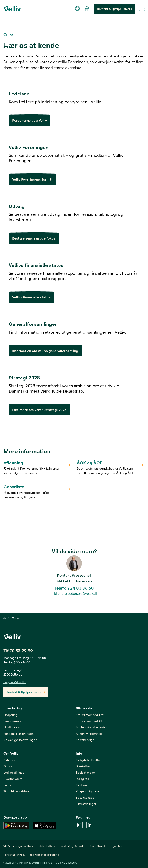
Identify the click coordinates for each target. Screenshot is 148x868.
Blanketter (83, 766)
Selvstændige (85, 740)
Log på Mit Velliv (15, 682)
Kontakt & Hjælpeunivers (115, 9)
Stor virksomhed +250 (91, 715)
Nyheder (9, 760)
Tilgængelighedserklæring (44, 855)
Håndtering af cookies (72, 846)
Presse (8, 785)
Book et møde (85, 772)
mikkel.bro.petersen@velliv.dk (74, 593)
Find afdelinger (86, 804)
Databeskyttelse (46, 846)
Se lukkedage (85, 797)
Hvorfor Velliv (13, 779)
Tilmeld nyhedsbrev (17, 791)
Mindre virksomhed (89, 734)
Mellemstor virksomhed (92, 727)
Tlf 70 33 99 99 (18, 651)
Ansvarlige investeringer (20, 740)
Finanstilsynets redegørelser (106, 846)
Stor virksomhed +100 (91, 721)
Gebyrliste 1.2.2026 (88, 760)
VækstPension (13, 721)
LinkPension (12, 727)
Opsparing (10, 715)
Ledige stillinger (14, 772)
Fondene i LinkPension (19, 734)
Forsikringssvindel (14, 855)
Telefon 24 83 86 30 (74, 588)
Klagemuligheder (88, 791)
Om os (16, 618)
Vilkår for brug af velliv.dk (18, 846)
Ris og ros (82, 779)
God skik (82, 785)
